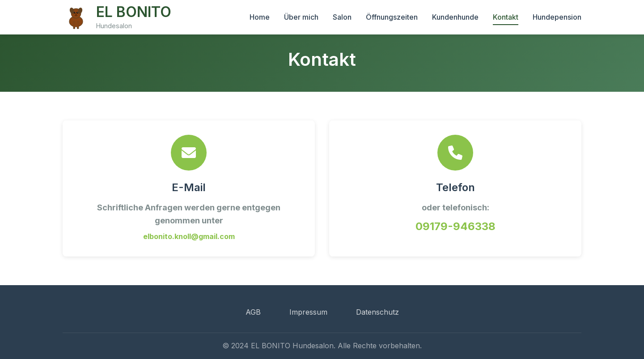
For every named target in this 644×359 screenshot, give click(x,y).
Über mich (301, 17)
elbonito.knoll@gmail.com (189, 236)
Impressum (308, 312)
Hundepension (557, 17)
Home (260, 17)
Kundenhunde (455, 17)
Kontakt (506, 17)
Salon (342, 17)
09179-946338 (455, 226)
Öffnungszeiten (392, 17)
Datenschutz (377, 312)
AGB (253, 312)
